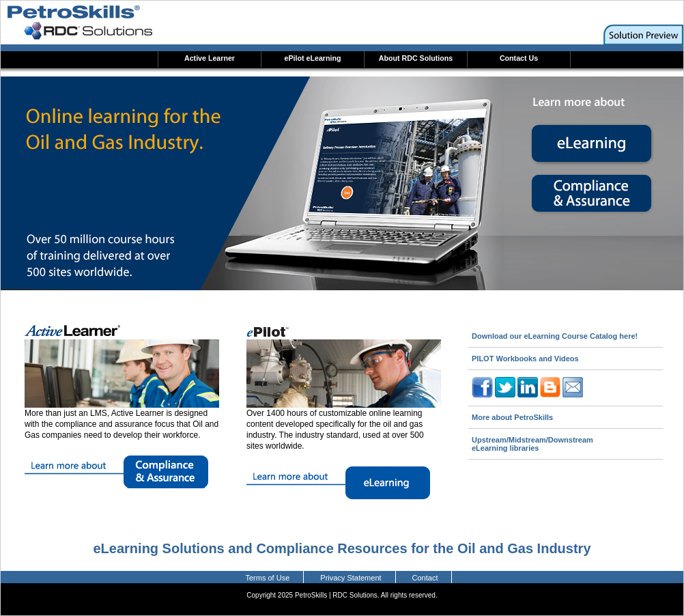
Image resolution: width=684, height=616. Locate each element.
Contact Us (519, 58)
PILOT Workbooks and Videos (525, 359)
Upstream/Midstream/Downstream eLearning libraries (532, 444)
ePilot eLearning (313, 58)
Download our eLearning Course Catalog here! (555, 336)
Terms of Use (268, 578)
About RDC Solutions (416, 58)
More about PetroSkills (512, 417)
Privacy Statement (351, 578)
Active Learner (210, 58)
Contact (425, 578)
